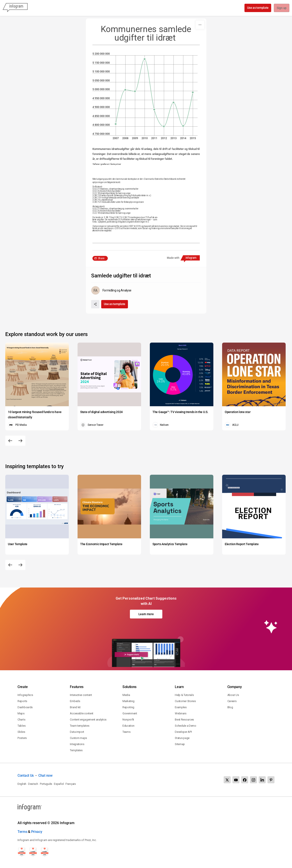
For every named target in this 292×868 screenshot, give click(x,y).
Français (71, 784)
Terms (22, 832)
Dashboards (25, 707)
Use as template (257, 8)
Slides (21, 732)
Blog (230, 707)
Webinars (181, 713)
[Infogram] (15, 8)
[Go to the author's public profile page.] (111, 290)
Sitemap (180, 744)
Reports (22, 701)
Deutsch (33, 784)
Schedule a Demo (186, 726)
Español (59, 784)
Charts (21, 720)
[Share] (95, 304)
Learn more (146, 614)
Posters (22, 738)
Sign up (281, 8)
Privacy (37, 832)
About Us (233, 695)
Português (46, 784)
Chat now (45, 775)
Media (126, 695)
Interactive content (81, 695)
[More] (200, 25)
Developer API (183, 732)
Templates (76, 750)
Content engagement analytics (88, 720)
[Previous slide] (10, 441)
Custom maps (78, 738)
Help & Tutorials (184, 695)
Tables (21, 726)
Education (128, 726)
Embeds (75, 701)
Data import (77, 732)
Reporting (128, 707)
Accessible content (82, 713)
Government (130, 713)
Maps (21, 713)
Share (101, 258)
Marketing (128, 701)
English (22, 784)
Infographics (25, 695)
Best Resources (184, 720)
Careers (232, 701)
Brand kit (75, 707)
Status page (182, 738)
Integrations (77, 744)
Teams (127, 732)
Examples (181, 707)
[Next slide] (20, 441)
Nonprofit (128, 720)
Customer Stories (185, 701)
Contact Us (26, 775)
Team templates (80, 726)
